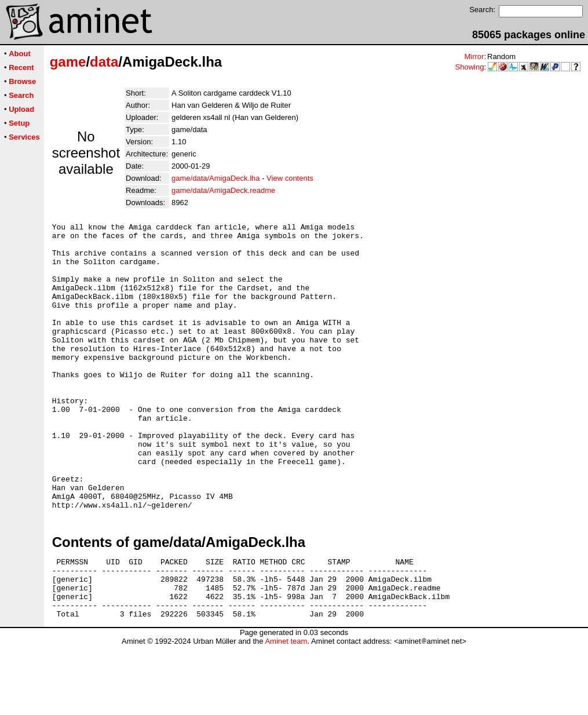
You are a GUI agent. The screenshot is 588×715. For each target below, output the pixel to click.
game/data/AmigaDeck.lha (216, 178)
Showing (470, 67)
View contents (290, 178)
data (104, 62)
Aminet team (286, 711)
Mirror (474, 56)
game (68, 62)
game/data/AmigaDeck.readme (223, 190)
